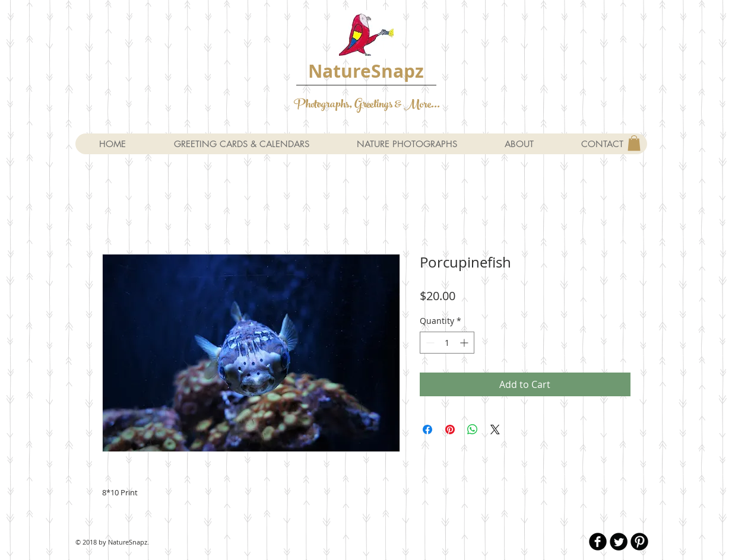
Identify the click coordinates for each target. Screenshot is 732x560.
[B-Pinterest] (639, 542)
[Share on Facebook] (427, 429)
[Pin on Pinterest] (450, 429)
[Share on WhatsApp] (473, 429)
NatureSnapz (366, 71)
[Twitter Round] (619, 542)
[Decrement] (429, 343)
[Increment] (465, 343)
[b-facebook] (598, 542)
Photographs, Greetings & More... (367, 105)
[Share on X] (495, 429)
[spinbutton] (447, 343)
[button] (634, 143)
